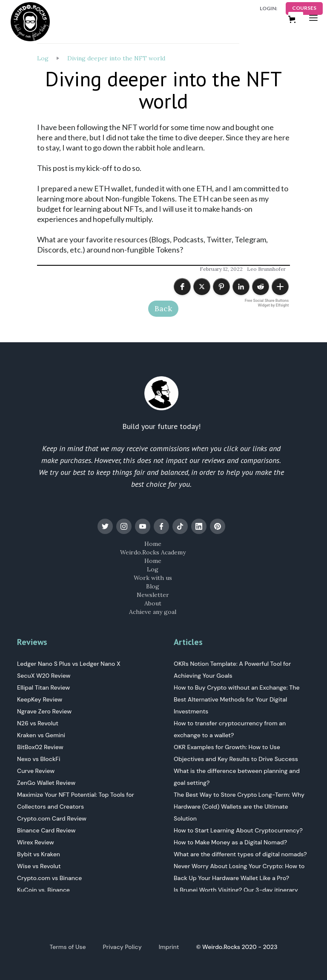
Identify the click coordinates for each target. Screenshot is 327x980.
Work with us (153, 578)
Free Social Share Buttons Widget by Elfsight (267, 303)
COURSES (304, 8)
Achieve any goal (153, 612)
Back (163, 308)
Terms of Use (68, 947)
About (153, 603)
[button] (313, 17)
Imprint (169, 947)
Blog (153, 586)
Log (43, 58)
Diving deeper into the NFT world (116, 58)
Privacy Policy (122, 947)
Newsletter (153, 595)
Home (153, 544)
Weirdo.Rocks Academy (153, 552)
